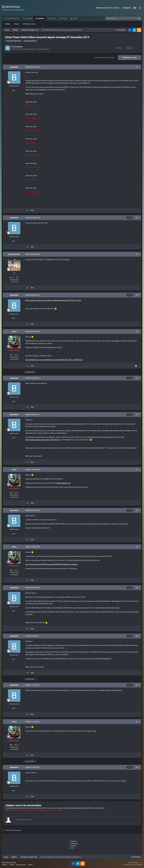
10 (14, 90)
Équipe (16, 24)
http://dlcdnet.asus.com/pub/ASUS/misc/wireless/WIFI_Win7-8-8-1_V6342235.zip (54, 360)
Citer (32, 210)
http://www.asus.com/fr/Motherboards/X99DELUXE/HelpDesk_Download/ (51, 564)
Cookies (30, 865)
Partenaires (74, 844)
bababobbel (18, 47)
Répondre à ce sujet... (24, 820)
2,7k (12, 277)
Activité (53, 18)
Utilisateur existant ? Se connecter (108, 8)
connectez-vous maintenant (73, 808)
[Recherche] (117, 18)
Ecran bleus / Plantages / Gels (38, 49)
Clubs (75, 18)
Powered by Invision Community (133, 865)
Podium (64, 18)
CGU (72, 848)
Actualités (28, 18)
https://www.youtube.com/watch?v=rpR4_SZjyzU (43, 440)
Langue (4, 865)
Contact (73, 846)
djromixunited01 (14, 254)
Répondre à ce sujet (130, 58)
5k (12, 355)
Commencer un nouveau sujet (104, 58)
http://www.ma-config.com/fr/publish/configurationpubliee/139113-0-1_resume (53, 300)
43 (17, 355)
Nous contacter (21, 865)
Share (119, 48)
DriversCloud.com (13, 18)
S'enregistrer (127, 8)
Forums (8, 24)
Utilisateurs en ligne (29, 24)
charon (14, 332)
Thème (12, 865)
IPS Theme (5, 863)
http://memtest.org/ (64, 483)
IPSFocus (13, 863)
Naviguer (41, 18)
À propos (73, 841)
